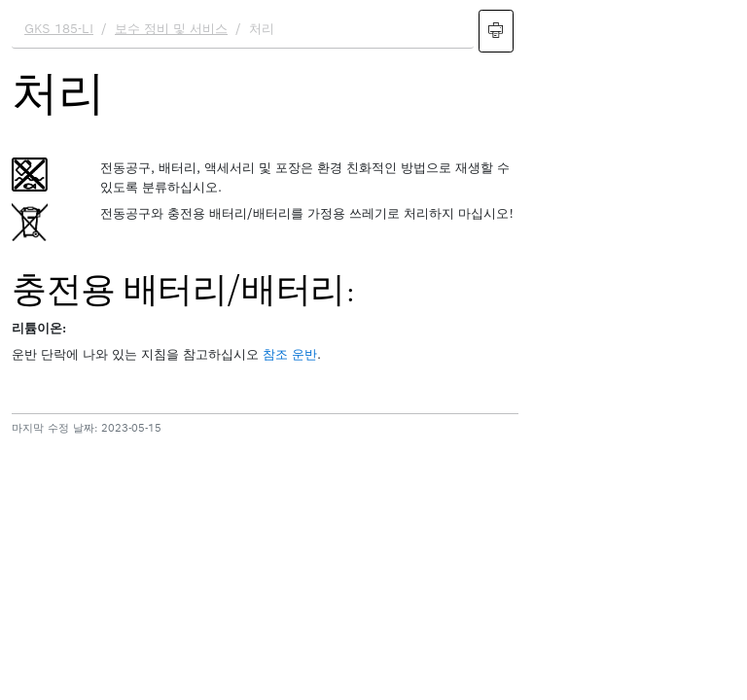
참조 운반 (290, 354)
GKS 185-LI (59, 29)
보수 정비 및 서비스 (171, 29)
